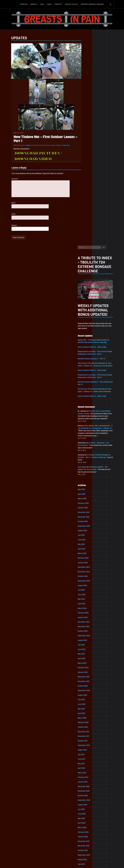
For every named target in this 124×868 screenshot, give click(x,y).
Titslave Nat (61, 147)
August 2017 (87, 771)
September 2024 (89, 379)
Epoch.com (106, 840)
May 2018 (86, 730)
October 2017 (88, 762)
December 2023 (89, 420)
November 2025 (89, 314)
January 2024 (88, 416)
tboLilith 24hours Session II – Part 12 (97, 151)
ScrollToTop (62, 852)
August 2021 (87, 550)
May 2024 (86, 397)
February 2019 (88, 688)
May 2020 (86, 619)
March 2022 (87, 517)
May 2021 (86, 564)
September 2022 (89, 490)
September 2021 (89, 545)
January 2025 (88, 360)
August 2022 (87, 494)
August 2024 (87, 384)
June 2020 (87, 614)
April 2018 (86, 734)
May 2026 (86, 287)
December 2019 (89, 642)
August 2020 (87, 605)
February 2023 (88, 467)
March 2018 (87, 739)
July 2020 (86, 610)
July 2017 (86, 776)
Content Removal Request (92, 4)
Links (49, 4)
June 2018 (86, 725)
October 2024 (88, 374)
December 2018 (89, 698)
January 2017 (88, 804)
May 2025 (86, 342)
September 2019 (89, 656)
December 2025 (89, 310)
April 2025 (86, 347)
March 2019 (87, 684)
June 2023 (87, 448)
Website (9, 228)
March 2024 (87, 407)
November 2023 (89, 425)
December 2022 (89, 476)
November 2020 (89, 591)
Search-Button (110, 4)
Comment (10, 181)
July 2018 (86, 721)
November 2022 (89, 480)
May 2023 (86, 453)
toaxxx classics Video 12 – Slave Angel (97, 192)
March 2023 (87, 462)
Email (9, 217)
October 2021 (88, 541)
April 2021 (86, 568)
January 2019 (88, 693)
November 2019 (89, 647)
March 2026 (87, 296)
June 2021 (86, 559)
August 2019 (87, 661)
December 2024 (89, 365)
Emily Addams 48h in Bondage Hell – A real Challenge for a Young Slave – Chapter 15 (100, 224)
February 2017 (88, 799)
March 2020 (87, 628)
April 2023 (86, 457)
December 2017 (89, 753)
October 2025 (88, 319)
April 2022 (86, 513)
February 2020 (88, 633)
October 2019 (88, 651)
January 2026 (88, 305)
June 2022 (87, 504)
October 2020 (88, 596)
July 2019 (86, 665)
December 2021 (89, 531)
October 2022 (88, 485)
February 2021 (88, 577)
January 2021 (88, 582)
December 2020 (89, 587)
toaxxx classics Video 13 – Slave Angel (97, 166)
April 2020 (86, 624)
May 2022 (86, 508)
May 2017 (86, 785)
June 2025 (87, 337)
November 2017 (89, 758)
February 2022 (88, 522)
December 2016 (89, 808)
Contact (58, 4)
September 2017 (89, 767)
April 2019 (86, 679)
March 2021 (87, 573)
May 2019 (86, 674)
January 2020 (88, 638)
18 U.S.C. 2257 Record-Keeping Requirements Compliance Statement (71, 864)
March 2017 (87, 795)
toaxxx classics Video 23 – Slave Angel (97, 140)
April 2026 (86, 291)
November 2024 (89, 370)
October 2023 (88, 430)
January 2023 (88, 471)
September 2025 (89, 323)
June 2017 (86, 781)
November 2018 (89, 702)
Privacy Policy (71, 4)
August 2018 (87, 716)
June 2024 (87, 393)
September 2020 (89, 601)
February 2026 (88, 300)
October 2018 (88, 707)
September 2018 (89, 711)
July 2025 (86, 333)
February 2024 (88, 411)
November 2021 (89, 536)
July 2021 (86, 554)
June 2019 (86, 670)
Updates (24, 4)
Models (34, 4)
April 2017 (86, 790)
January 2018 (88, 748)
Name (9, 206)
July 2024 (86, 388)
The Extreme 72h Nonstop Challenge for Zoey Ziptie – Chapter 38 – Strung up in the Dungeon (100, 159)
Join (42, 4)
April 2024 (87, 402)
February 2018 (88, 744)
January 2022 (88, 527)
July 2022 (86, 499)
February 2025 (88, 356)
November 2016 (89, 813)
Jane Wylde (87, 264)
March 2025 (87, 351)
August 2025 (87, 328)
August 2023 (87, 439)
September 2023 (89, 434)
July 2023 (86, 444)
